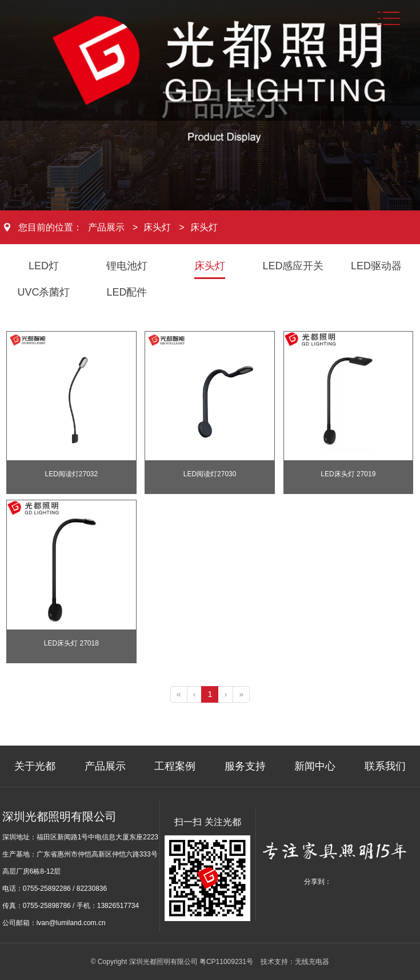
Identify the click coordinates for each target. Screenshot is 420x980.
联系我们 (385, 766)
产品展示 (106, 227)
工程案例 (175, 766)
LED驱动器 (376, 266)
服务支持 (245, 766)
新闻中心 (315, 766)
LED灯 (44, 266)
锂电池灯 (127, 266)
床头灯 (157, 227)
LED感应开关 (293, 266)
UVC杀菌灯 (43, 292)
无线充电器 (312, 962)
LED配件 (127, 292)
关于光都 (35, 766)
